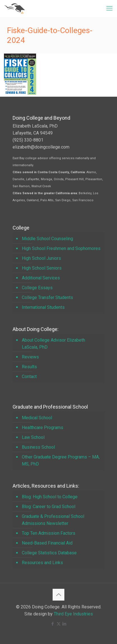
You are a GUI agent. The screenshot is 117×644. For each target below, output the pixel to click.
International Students (43, 307)
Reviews (30, 357)
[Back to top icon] (59, 595)
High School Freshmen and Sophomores (61, 248)
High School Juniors (41, 258)
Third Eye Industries (73, 614)
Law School (33, 437)
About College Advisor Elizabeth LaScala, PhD (53, 344)
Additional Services (41, 278)
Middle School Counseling (47, 239)
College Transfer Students (47, 297)
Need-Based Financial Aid (47, 543)
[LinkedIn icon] (65, 624)
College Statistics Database (49, 553)
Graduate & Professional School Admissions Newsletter (53, 520)
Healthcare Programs (43, 428)
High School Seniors (42, 268)
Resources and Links (42, 563)
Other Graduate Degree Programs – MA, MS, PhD (61, 460)
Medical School (37, 418)
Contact (29, 377)
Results (29, 367)
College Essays (37, 288)
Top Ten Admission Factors (49, 533)
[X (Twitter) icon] (59, 624)
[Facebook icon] (53, 624)
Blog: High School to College (50, 497)
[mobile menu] (109, 8)
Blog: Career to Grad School (49, 507)
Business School (38, 447)
